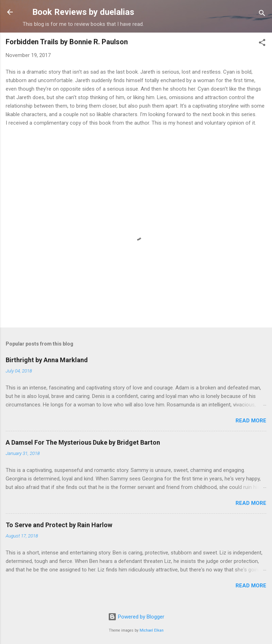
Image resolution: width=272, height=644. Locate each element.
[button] (262, 44)
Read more (251, 421)
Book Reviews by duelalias (83, 12)
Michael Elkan (152, 630)
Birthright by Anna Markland (47, 360)
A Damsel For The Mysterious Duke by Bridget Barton (83, 442)
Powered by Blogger (136, 617)
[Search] (262, 14)
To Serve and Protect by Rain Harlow (59, 525)
